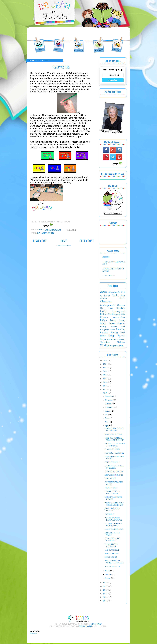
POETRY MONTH (112, 463)
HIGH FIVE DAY (111, 488)
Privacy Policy (96, 624)
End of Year (106, 314)
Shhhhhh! (106, 258)
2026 (105, 361)
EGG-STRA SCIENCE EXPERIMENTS (113, 525)
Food (123, 314)
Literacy (122, 321)
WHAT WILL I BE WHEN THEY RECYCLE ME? (114, 504)
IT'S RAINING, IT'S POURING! (112, 540)
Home (64, 241)
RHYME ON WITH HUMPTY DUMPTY (113, 520)
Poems (112, 330)
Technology (121, 340)
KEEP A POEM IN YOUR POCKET (114, 458)
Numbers (121, 324)
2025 (105, 365)
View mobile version (63, 245)
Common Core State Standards (113, 307)
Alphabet (113, 292)
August (108, 411)
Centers (103, 299)
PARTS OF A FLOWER (113, 435)
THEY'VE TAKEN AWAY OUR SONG (114, 264)
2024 (105, 368)
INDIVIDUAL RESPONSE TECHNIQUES (115, 445)
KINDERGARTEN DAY (114, 472)
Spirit (108, 340)
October (108, 404)
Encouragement (119, 312)
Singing (114, 333)
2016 (105, 583)
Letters (113, 321)
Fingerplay (116, 315)
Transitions (105, 343)
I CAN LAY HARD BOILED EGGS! (112, 493)
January (108, 579)
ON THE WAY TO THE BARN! (114, 484)
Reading (121, 330)
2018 (105, 390)
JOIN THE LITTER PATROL (112, 510)
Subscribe (113, 80)
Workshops (121, 343)
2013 (105, 594)
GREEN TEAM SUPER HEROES (114, 499)
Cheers (122, 299)
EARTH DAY (110, 515)
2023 (105, 372)
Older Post (87, 241)
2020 (105, 383)
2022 (105, 375)
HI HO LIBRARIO (112, 554)
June (107, 419)
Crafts (104, 312)
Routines (104, 333)
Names (112, 324)
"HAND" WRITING (112, 567)
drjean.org (34, 634)
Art (119, 292)
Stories (113, 340)
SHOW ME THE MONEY (114, 453)
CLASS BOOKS (111, 558)
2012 (105, 598)
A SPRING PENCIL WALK (112, 534)
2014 (105, 591)
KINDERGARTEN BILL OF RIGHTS (113, 270)
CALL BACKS (110, 479)
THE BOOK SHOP (112, 551)
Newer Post (40, 241)
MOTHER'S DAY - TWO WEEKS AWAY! (114, 430)
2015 (105, 587)
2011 (105, 601)
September (109, 408)
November (109, 401)
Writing (51, 233)
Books (115, 296)
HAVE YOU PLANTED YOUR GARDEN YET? (114, 440)
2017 (105, 394)
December (109, 397)
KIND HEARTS (109, 276)
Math (103, 324)
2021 (105, 379)
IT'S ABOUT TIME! (112, 450)
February (109, 575)
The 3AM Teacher (86, 627)
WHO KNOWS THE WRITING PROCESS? (114, 562)
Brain (123, 296)
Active (104, 292)
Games (104, 318)
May (107, 422)
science (120, 346)
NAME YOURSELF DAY (114, 530)
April (107, 426)
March (108, 571)
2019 (105, 386)
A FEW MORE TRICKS (114, 476)
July (107, 415)
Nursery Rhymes (108, 327)
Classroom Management (108, 304)
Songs (111, 336)
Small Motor (42, 233)
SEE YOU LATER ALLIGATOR (111, 546)
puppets (113, 346)
